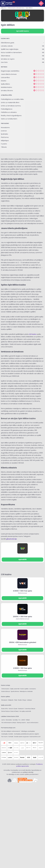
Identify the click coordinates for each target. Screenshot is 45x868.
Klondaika (9, 720)
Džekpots (11, 700)
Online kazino (5, 689)
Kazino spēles (24, 689)
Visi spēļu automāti (25, 711)
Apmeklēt (23, 559)
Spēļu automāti (15, 689)
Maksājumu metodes (26, 691)
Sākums (3, 8)
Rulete (20, 700)
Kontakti (11, 737)
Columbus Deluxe (30, 709)
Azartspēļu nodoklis (7, 734)
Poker (16, 700)
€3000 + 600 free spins (22, 591)
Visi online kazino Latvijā (9, 723)
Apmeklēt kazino (23, 31)
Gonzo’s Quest (13, 709)
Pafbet (28, 720)
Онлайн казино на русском (21, 737)
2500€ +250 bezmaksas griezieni (23, 642)
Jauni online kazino (32, 723)
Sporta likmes (15, 691)
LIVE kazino (33, 334)
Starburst (21, 709)
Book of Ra (5, 709)
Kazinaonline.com (35, 737)
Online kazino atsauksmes (16, 8)
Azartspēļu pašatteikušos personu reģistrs (26, 734)
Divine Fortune (6, 711)
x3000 (23, 720)
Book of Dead (15, 711)
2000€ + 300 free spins (22, 617)
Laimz (3, 720)
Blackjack (4, 700)
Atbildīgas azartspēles (28, 731)
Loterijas (29, 700)
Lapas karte (25, 766)
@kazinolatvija (11, 539)
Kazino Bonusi (6, 691)
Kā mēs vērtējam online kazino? (11, 731)
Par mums (5, 737)
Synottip (15, 720)
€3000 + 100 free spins (22, 668)
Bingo (24, 700)
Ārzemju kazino (21, 723)
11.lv (19, 720)
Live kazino (33, 689)
